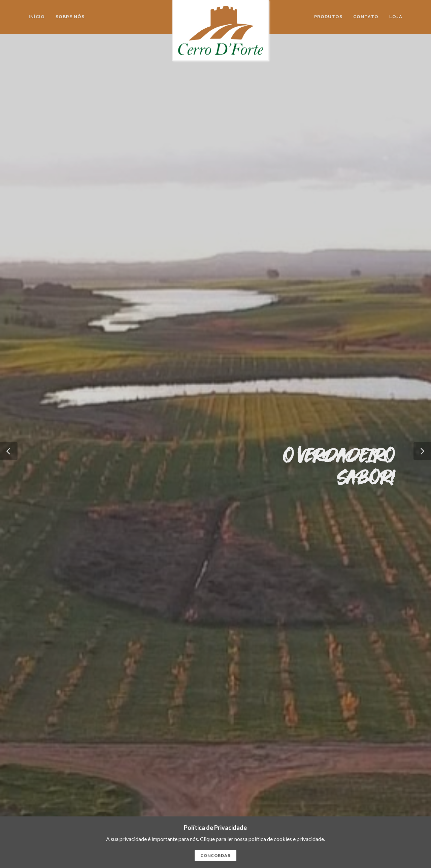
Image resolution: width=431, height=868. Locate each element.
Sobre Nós (365, 767)
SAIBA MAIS (68, 705)
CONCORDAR (215, 855)
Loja (396, 17)
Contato (390, 775)
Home (345, 767)
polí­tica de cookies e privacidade (286, 839)
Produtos (389, 767)
